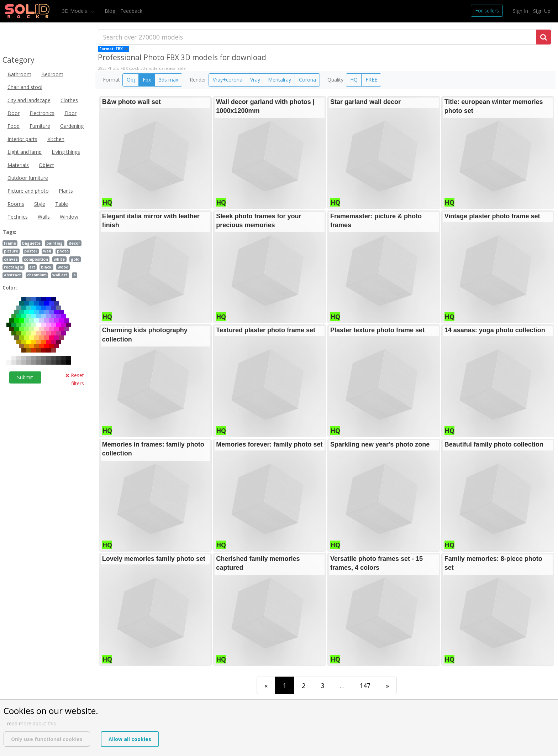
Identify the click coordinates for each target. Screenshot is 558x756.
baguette (31, 243)
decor (74, 243)
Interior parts (22, 139)
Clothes (69, 100)
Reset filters (75, 379)
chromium (37, 275)
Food (14, 126)
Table (62, 204)
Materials (18, 165)
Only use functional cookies (47, 739)
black (46, 267)
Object (46, 165)
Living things (66, 152)
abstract (12, 275)
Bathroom (19, 74)
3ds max (169, 80)
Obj (131, 80)
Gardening (72, 126)
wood (63, 267)
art (32, 267)
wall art (60, 275)
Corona (307, 80)
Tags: (9, 232)
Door (14, 113)
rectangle (14, 267)
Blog (110, 11)
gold (75, 259)
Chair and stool (25, 87)
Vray (255, 80)
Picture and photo (28, 191)
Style (40, 204)
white (59, 259)
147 (365, 685)
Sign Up (542, 11)
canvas (11, 259)
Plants (66, 191)
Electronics (42, 113)
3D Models (75, 11)
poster (31, 251)
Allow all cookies (130, 739)
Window (69, 217)
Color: (10, 288)
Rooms (16, 204)
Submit (25, 377)
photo (63, 251)
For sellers (487, 11)
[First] (266, 685)
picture (11, 251)
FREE (371, 80)
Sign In (520, 11)
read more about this (31, 723)
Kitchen (56, 139)
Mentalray (280, 80)
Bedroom (52, 74)
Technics (18, 217)
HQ (354, 80)
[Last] (387, 685)
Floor (70, 113)
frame (10, 243)
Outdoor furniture (28, 178)
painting (54, 243)
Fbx (147, 80)
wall (47, 251)
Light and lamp (25, 152)
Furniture (40, 126)
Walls (44, 217)
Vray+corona (228, 80)
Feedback (131, 11)
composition (36, 259)
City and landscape (29, 100)
